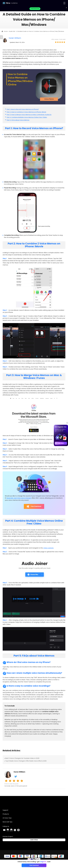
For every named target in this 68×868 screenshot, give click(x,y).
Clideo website (48, 548)
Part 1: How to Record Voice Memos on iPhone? (23, 109)
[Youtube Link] (4, 830)
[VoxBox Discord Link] (8, 830)
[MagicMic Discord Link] (11, 830)
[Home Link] (12, 803)
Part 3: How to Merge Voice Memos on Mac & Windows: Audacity (29, 115)
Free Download (34, 506)
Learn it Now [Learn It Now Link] (34, 840)
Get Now (61, 443)
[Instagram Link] (18, 830)
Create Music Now (35, 9)
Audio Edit (12, 31)
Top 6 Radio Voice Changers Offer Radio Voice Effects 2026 (26, 761)
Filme (8, 3)
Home (6, 31)
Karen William (15, 38)
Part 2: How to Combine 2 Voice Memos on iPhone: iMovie (26, 112)
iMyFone (15, 3)
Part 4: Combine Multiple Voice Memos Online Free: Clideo (27, 117)
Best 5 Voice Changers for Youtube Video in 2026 (22, 758)
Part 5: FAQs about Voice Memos (18, 120)
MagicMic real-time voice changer (19, 498)
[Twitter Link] (15, 830)
